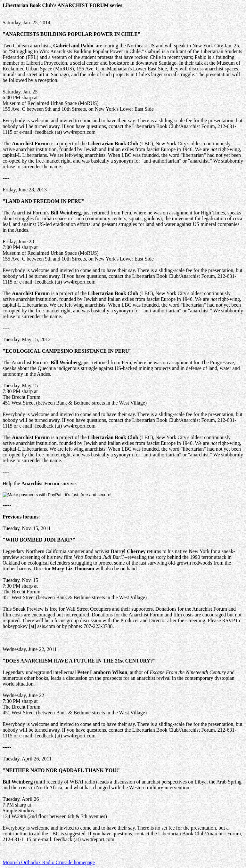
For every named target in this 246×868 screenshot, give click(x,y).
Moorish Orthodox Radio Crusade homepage (49, 862)
